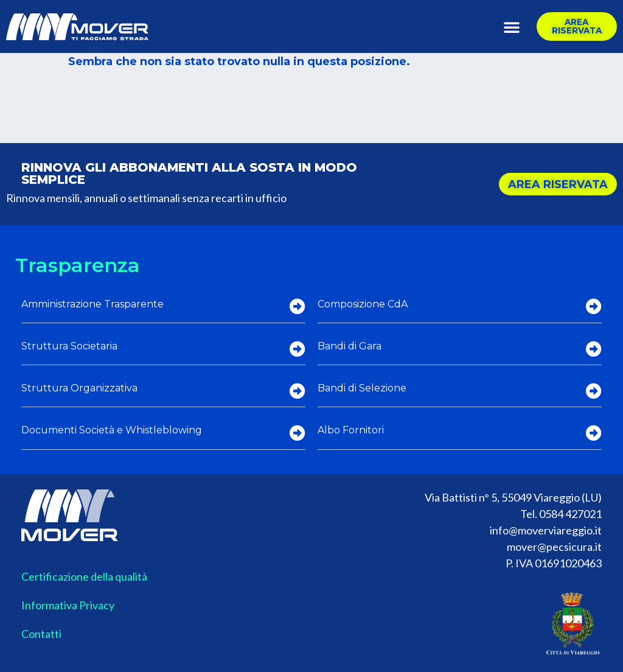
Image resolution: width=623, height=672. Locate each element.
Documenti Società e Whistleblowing (112, 430)
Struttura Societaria (69, 346)
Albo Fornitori (351, 430)
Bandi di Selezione (362, 388)
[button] (512, 27)
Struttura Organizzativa (79, 388)
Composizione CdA (363, 304)
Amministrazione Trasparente (92, 304)
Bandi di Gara (350, 346)
